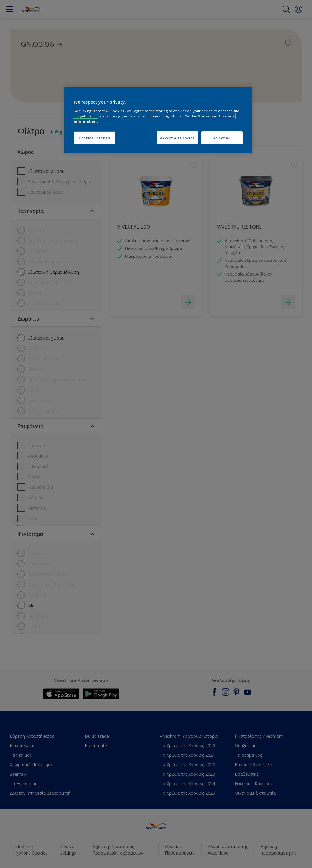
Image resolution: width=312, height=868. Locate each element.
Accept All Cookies (177, 138)
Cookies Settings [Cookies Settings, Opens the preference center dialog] (94, 138)
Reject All (222, 138)
